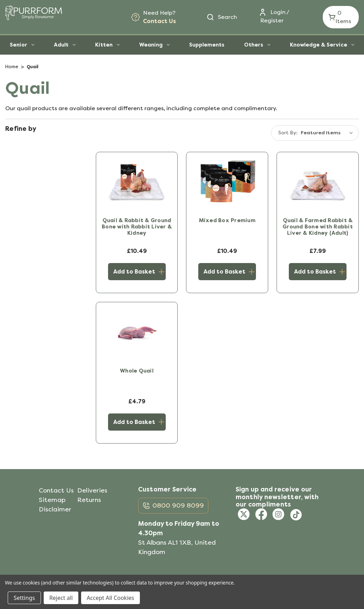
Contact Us (159, 21)
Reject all (61, 598)
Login (278, 12)
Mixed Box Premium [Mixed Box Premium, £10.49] (227, 220)
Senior (22, 45)
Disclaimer (55, 509)
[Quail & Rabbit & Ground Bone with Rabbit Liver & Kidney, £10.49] (137, 182)
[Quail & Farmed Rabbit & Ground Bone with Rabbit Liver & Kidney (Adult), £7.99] (318, 182)
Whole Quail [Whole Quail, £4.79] (137, 371)
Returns (89, 500)
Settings (24, 598)
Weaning (154, 45)
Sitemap (52, 500)
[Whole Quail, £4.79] (137, 332)
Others (257, 45)
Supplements (207, 45)
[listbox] (328, 133)
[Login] (270, 12)
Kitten (107, 45)
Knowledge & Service (322, 45)
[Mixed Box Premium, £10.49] (227, 182)
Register (272, 20)
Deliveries (92, 490)
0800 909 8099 (178, 505)
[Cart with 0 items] (341, 17)
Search (227, 17)
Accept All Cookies (110, 598)
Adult (65, 45)
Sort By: (288, 133)
